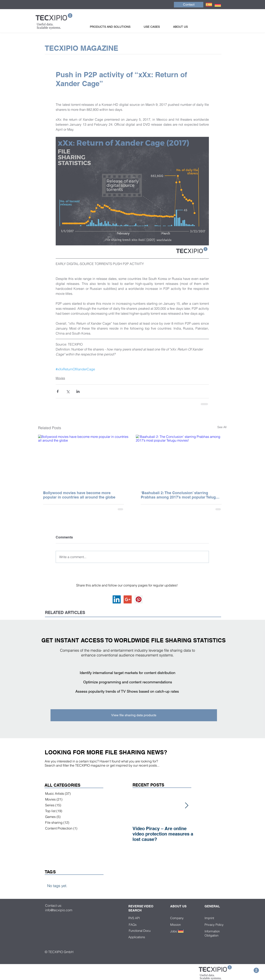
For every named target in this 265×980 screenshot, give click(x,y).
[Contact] (189, 5)
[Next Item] (187, 806)
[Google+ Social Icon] (128, 599)
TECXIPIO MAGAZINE (81, 48)
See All (222, 427)
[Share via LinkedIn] (78, 391)
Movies (60, 378)
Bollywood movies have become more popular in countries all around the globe (79, 495)
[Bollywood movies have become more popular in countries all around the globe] (83, 460)
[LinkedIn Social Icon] (117, 599)
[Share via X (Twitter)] (68, 391)
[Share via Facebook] (58, 391)
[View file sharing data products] (134, 715)
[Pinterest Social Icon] (139, 599)
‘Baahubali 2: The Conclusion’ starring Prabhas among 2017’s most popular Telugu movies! (179, 495)
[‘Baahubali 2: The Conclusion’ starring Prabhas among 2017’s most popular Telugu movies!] (181, 460)
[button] (115, 27)
